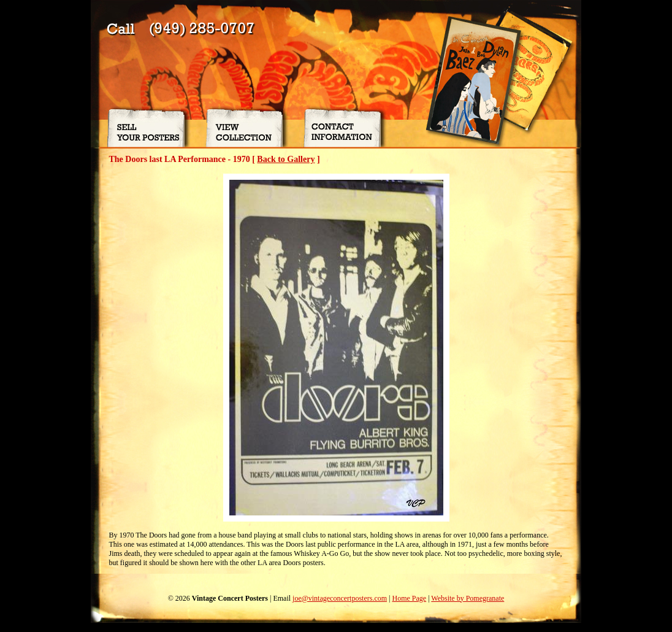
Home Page (409, 598)
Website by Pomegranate (468, 598)
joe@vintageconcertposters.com (340, 598)
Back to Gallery (286, 159)
